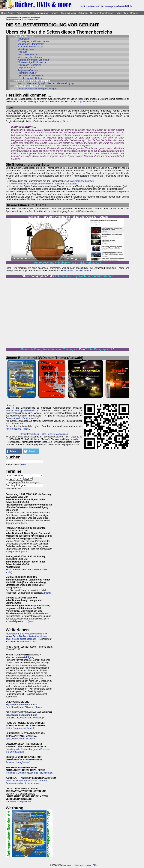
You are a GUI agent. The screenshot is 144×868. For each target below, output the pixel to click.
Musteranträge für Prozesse (32, 62)
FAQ (95, 865)
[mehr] (24, 523)
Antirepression (24, 13)
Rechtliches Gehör (27, 73)
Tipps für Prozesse (31, 18)
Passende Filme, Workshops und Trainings (48, 349)
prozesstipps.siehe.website (83, 102)
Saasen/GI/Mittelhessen (102, 13)
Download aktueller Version (78, 271)
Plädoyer (22, 52)
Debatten (83, 13)
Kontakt (78, 865)
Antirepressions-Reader (17, 429)
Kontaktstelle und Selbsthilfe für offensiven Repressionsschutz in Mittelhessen (27, 782)
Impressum (87, 865)
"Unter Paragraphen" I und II (20, 728)
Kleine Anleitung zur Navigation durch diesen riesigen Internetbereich (44, 184)
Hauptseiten (24, 39)
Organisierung (41, 13)
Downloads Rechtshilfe (29, 65)
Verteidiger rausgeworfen (18, 802)
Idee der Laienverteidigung (20, 657)
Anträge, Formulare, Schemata (33, 60)
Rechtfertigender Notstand (31, 78)
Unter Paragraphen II (100, 349)
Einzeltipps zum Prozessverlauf (34, 41)
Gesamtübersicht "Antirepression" (22, 418)
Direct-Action (8, 13)
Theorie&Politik (68, 13)
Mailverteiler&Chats (27, 642)
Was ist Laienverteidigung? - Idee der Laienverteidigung (46, 83)
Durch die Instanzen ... (29, 55)
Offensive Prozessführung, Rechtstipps (37, 89)
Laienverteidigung (30, 19)
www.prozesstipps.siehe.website (22, 410)
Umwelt (54, 13)
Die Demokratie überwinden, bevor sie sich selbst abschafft (27, 638)
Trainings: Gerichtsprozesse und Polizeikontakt (29, 773)
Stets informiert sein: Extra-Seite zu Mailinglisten (44, 434)
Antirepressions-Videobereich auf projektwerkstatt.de (67, 263)
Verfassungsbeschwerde (30, 57)
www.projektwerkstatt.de (82, 181)
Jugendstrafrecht (26, 68)
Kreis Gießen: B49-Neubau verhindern (25, 634)
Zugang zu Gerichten (28, 70)
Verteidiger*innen (27, 49)
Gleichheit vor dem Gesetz (31, 76)
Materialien (122, 13)
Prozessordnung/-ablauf (18, 762)
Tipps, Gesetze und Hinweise (20, 739)
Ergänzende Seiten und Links (21, 705)
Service (134, 13)
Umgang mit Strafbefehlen (31, 44)
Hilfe (23, 465)
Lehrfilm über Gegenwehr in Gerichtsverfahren (84, 276)
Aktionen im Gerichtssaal (30, 47)
